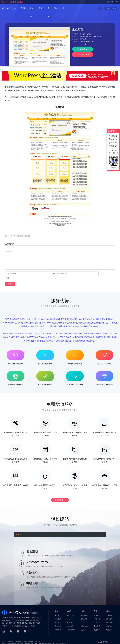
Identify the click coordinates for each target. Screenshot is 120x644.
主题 (96, 599)
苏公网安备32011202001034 (14, 639)
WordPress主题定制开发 (46, 631)
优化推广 (109, 606)
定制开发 (43, 8)
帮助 (56, 8)
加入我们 (58, 610)
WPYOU (5, 629)
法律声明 (58, 617)
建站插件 (109, 610)
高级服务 (84, 617)
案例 (50, 8)
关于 (108, 2)
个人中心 (71, 606)
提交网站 (97, 617)
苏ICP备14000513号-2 (31, 639)
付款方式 (84, 614)
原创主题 (23, 8)
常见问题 (109, 603)
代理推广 (71, 610)
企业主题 (84, 36)
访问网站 (82, 41)
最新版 (99, 29)
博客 (116, 2)
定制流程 (84, 606)
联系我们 (58, 606)
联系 (112, 2)
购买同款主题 (101, 41)
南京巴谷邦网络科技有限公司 (19, 636)
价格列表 (84, 603)
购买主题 (113, 139)
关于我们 (58, 603)
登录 (69, 603)
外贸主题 (34, 8)
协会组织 (89, 26)
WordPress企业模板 (31, 631)
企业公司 (83, 26)
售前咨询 (109, 614)
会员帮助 (71, 617)
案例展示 (97, 614)
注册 (114, 8)
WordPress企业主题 (17, 631)
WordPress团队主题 (87, 34)
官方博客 (58, 614)
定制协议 (84, 610)
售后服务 (109, 617)
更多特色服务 (60, 487)
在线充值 (71, 614)
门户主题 (97, 610)
